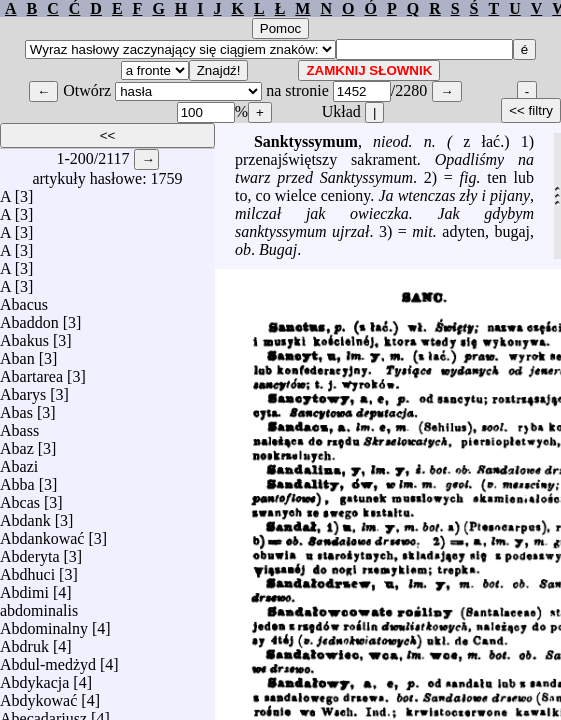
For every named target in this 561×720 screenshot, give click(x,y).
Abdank (25, 515)
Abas (16, 407)
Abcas (20, 497)
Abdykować (38, 695)
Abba (17, 479)
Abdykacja (34, 677)
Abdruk (24, 641)
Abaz (17, 443)
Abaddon (29, 317)
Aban (17, 353)
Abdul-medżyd (48, 659)
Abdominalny (44, 623)
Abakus (24, 335)
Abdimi (24, 587)
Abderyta (30, 551)
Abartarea (31, 371)
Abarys (23, 389)
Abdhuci (27, 569)
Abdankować (42, 533)
